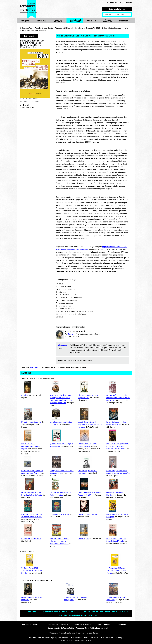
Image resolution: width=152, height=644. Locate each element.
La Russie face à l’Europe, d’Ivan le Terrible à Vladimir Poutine (116, 571)
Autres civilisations (108, 21)
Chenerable (63, 345)
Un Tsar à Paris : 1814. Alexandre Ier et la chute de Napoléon (32, 571)
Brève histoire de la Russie (31, 539)
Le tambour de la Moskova (60, 514)
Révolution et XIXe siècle (75, 21)
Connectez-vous (64, 360)
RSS (87, 628)
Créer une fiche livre (117, 9)
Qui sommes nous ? (30, 624)
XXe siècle (91, 21)
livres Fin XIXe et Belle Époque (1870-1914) (78, 615)
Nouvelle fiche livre (83, 624)
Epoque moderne (58, 21)
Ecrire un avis (29, 36)
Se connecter (112, 2)
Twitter (72, 628)
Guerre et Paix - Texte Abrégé (89, 514)
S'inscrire (128, 2)
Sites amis (122, 624)
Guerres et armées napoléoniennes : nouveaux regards (32, 446)
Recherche (32, 638)
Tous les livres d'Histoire (44, 28)
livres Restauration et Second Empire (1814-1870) (106, 612)
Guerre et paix (83, 539)
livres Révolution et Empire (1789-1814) (61, 612)
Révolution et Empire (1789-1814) (88, 28)
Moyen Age (42, 21)
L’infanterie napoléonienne (31, 422)
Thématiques (125, 21)
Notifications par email (99, 628)
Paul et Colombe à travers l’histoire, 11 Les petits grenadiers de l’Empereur (59, 541)
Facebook (80, 628)
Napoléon (25, 395)
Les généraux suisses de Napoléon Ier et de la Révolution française (90, 425)
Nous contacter (104, 624)
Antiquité (25, 21)
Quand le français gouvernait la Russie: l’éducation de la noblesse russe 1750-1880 (118, 446)
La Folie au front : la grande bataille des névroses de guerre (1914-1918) (118, 398)
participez (34, 367)
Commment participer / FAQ (57, 624)
